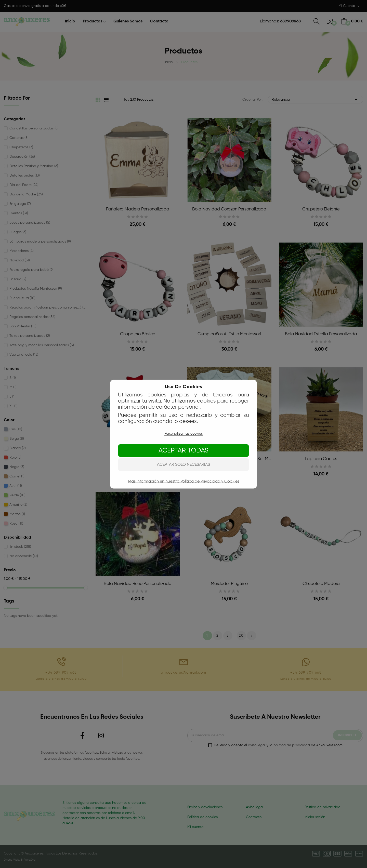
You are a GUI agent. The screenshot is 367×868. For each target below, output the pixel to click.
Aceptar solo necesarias (183, 464)
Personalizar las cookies (183, 433)
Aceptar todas (183, 450)
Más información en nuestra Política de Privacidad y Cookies (184, 481)
